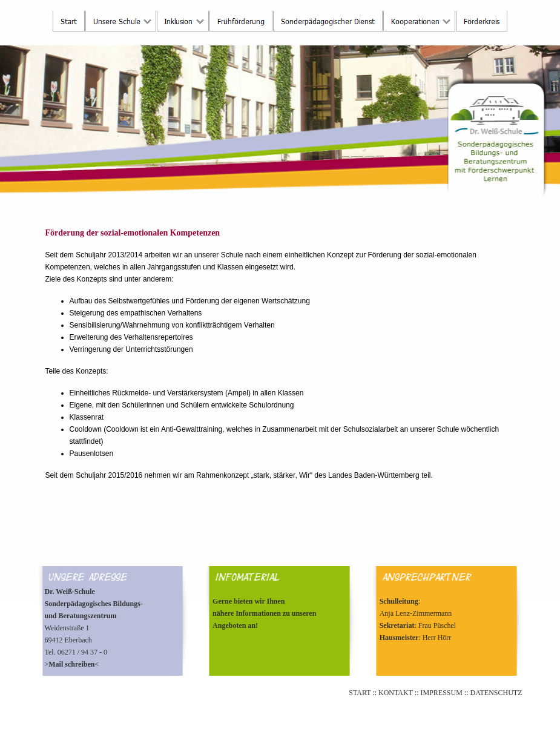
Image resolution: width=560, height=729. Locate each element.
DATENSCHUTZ (496, 693)
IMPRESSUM (441, 693)
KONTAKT (396, 693)
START (360, 693)
